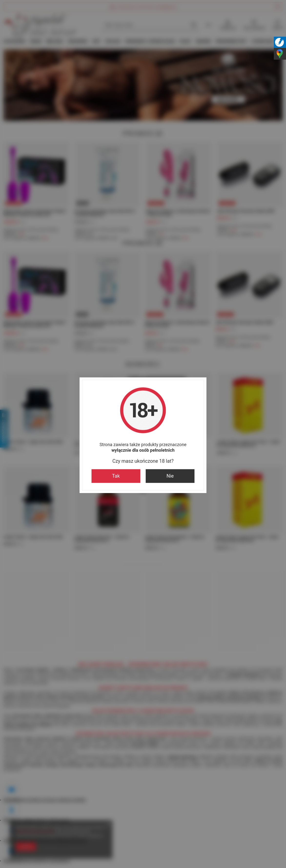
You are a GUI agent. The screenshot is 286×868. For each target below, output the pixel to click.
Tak (116, 476)
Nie (170, 476)
